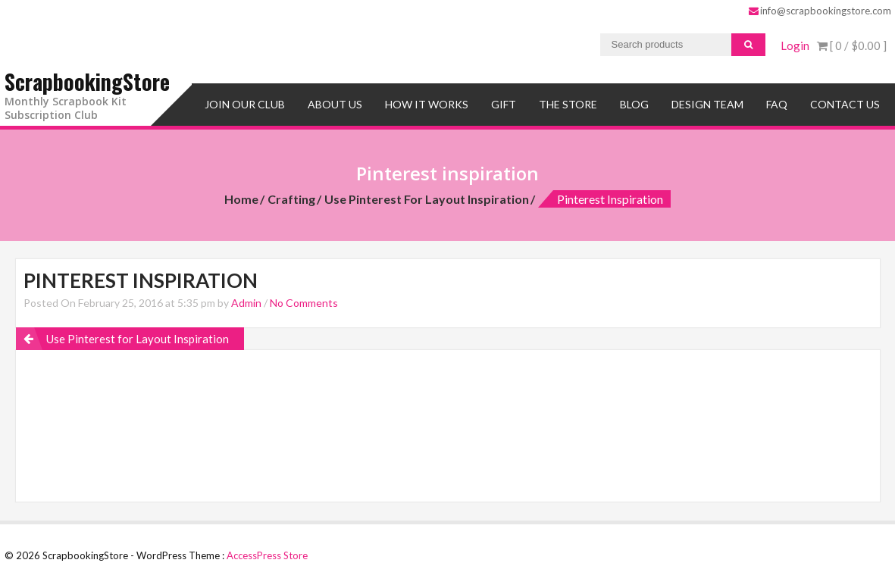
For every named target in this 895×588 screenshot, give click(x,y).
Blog (634, 104)
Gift (504, 104)
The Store (568, 104)
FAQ (777, 104)
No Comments (304, 303)
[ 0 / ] (852, 45)
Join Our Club (245, 104)
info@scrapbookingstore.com (820, 11)
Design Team (707, 104)
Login (795, 45)
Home (241, 199)
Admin (246, 303)
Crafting (291, 199)
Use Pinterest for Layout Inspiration (427, 199)
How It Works (427, 104)
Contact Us (845, 104)
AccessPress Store (267, 555)
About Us (335, 104)
